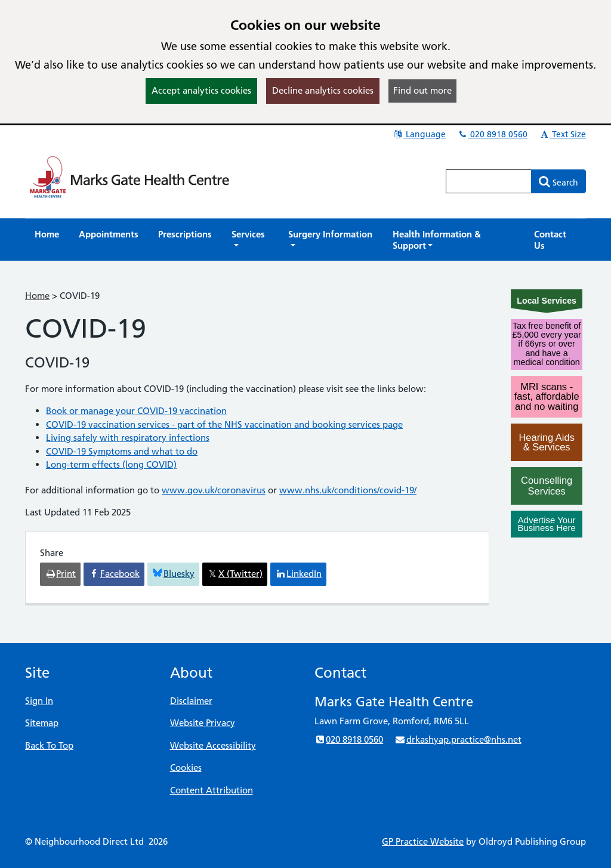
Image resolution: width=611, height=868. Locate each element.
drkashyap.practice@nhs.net (458, 739)
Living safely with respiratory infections (128, 438)
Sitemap (42, 723)
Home (37, 296)
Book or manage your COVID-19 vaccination (136, 411)
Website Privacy (203, 723)
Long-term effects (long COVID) (111, 464)
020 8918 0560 (492, 134)
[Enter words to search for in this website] (489, 181)
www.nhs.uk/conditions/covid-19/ (348, 490)
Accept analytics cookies (201, 90)
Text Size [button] (562, 134)
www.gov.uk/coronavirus (214, 490)
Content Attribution (212, 790)
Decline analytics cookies (323, 90)
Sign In (39, 701)
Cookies (186, 767)
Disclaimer (191, 701)
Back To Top (49, 745)
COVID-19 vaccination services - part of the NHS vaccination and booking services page (224, 424)
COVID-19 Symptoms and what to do (122, 451)
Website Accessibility (213, 745)
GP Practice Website (423, 841)
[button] (250, 240)
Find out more (422, 90)
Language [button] (419, 134)
